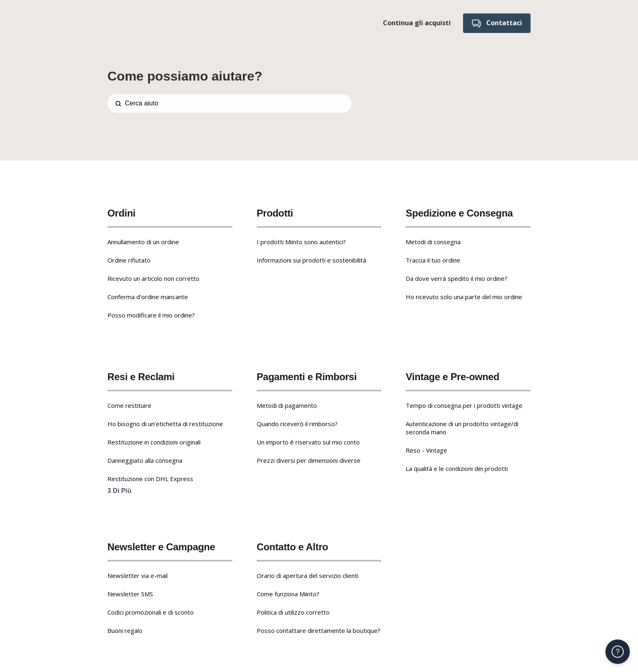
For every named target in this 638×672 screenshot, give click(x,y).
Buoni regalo (125, 630)
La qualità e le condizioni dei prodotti (457, 468)
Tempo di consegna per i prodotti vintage (464, 405)
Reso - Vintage (426, 450)
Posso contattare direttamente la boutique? (319, 630)
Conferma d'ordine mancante (148, 297)
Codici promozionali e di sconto (151, 612)
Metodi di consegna (433, 242)
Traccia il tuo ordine (433, 260)
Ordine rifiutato (129, 260)
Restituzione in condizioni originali (154, 442)
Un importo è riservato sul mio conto (308, 442)
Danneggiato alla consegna (145, 460)
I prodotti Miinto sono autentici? (301, 242)
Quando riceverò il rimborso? (297, 424)
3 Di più (119, 491)
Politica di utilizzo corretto (293, 612)
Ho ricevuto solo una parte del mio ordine (464, 297)
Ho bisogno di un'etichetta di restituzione (165, 424)
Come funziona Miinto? (288, 594)
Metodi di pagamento (287, 405)
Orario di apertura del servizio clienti (308, 576)
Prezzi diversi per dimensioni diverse (309, 460)
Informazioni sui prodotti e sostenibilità (311, 260)
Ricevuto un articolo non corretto (153, 278)
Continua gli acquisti (416, 23)
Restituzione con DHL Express (150, 479)
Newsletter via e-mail (138, 576)
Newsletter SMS (130, 594)
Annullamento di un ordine (143, 242)
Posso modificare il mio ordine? (151, 315)
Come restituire (129, 405)
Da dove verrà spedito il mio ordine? (457, 278)
